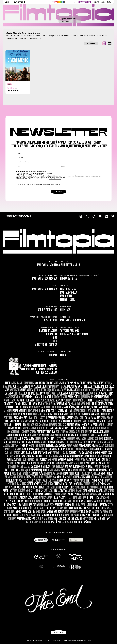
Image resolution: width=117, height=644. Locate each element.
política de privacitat (55, 179)
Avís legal (57, 640)
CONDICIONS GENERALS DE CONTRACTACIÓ (77, 640)
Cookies (47, 640)
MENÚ (7, 3)
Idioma (63, 166)
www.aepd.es (60, 177)
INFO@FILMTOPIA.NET (17, 216)
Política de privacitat (34, 640)
